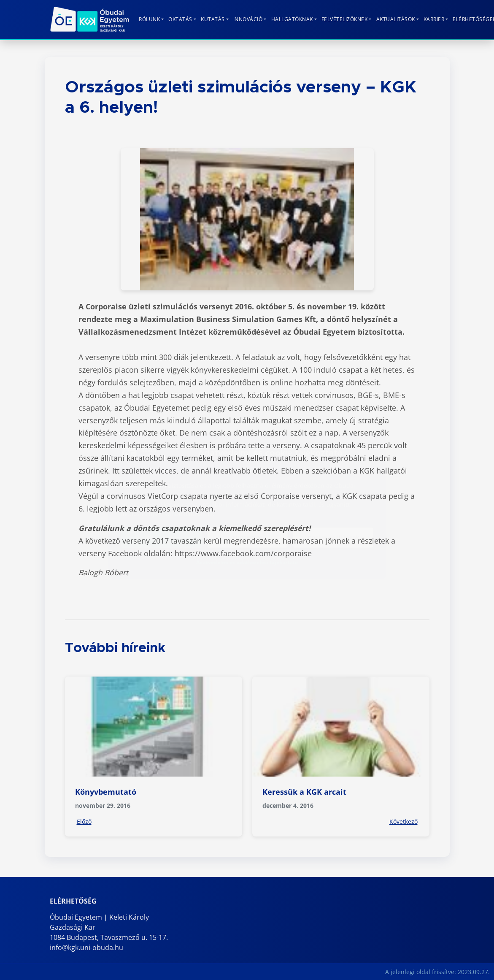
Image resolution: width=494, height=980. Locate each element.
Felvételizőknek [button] (345, 19)
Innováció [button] (248, 19)
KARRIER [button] (434, 19)
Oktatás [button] (180, 19)
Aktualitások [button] (396, 19)
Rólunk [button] (149, 19)
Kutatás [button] (213, 19)
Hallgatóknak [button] (292, 19)
